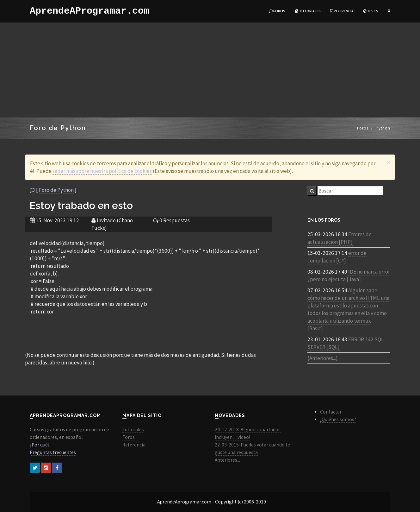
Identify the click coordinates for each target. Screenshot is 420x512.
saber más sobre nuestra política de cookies (102, 171)
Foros (277, 11)
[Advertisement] (210, 70)
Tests (371, 11)
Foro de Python (56, 190)
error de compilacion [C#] (337, 257)
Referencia (342, 11)
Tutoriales (308, 11)
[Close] (389, 162)
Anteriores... (227, 460)
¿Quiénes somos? (338, 419)
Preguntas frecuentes (53, 452)
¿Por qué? (40, 445)
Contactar (331, 412)
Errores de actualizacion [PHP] (340, 238)
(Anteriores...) (323, 358)
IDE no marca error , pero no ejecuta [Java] (349, 275)
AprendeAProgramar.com (90, 11)
